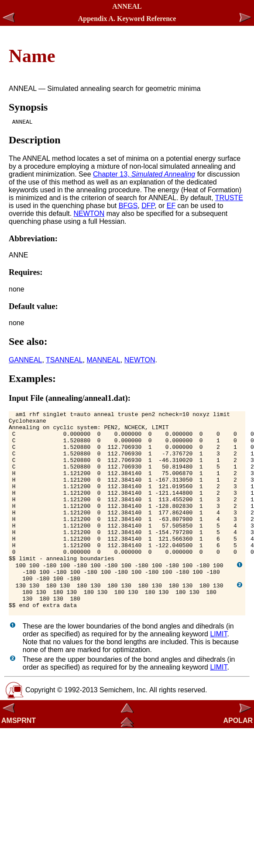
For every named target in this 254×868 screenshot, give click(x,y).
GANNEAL (25, 361)
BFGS (128, 207)
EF (171, 207)
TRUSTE (229, 199)
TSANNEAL (64, 361)
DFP (148, 207)
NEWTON (89, 215)
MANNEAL (103, 361)
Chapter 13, (144, 175)
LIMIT (218, 675)
